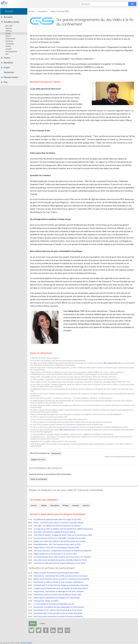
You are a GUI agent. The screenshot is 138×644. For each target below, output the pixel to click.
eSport (8, 36)
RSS (7, 54)
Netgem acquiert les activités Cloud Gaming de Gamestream (54, 573)
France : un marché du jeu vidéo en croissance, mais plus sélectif (56, 523)
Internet (34, 505)
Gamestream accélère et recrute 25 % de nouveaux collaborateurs (56, 582)
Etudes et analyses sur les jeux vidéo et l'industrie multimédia (66, 490)
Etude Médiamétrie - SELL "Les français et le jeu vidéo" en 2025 (54, 544)
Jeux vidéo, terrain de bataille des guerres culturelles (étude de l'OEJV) (58, 560)
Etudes (8, 33)
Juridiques (10, 44)
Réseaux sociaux (10, 77)
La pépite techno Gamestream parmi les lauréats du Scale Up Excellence (58, 588)
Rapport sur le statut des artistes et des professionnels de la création (57, 541)
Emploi (6, 68)
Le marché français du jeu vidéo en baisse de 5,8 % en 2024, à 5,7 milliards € (60, 557)
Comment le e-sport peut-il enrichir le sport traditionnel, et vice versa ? (57, 563)
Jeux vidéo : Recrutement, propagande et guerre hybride (52, 532)
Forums (6, 58)
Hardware (9, 41)
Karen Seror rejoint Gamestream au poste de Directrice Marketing (55, 616)
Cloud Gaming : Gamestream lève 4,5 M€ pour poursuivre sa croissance (58, 576)
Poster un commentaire (39, 479)
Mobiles (44, 505)
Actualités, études (10, 22)
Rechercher (9, 72)
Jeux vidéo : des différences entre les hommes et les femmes (54, 526)
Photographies (11, 51)
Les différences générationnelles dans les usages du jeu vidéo (55, 520)
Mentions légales (26, 643)
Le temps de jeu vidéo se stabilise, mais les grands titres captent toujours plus (60, 529)
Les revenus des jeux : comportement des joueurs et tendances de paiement (60, 551)
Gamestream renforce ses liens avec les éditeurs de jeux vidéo (55, 595)
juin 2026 (9, 26)
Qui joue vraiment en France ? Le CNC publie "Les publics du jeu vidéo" (57, 538)
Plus (4, 82)
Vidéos (8, 46)
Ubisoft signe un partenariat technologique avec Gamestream (54, 598)
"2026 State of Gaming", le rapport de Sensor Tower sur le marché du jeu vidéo (60, 535)
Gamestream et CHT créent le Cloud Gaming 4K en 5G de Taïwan (55, 610)
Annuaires (7, 17)
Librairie (9, 49)
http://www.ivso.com (67, 430)
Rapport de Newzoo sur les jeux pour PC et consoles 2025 (52, 554)
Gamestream (56, 453)
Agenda (9, 28)
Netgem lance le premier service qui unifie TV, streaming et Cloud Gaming (59, 579)
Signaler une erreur (38, 459)
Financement (10, 39)
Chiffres (9, 31)
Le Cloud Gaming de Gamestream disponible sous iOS (51, 604)
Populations (55, 505)
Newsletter (7, 63)
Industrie (86, 505)
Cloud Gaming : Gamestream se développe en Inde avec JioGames (56, 592)
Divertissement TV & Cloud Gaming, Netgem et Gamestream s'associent (58, 585)
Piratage (66, 505)
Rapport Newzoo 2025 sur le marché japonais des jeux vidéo (54, 548)
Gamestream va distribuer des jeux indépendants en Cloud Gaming (56, 607)
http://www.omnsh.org (112, 363)
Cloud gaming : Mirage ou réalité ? (44, 601)
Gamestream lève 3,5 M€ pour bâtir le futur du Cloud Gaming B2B (55, 613)
